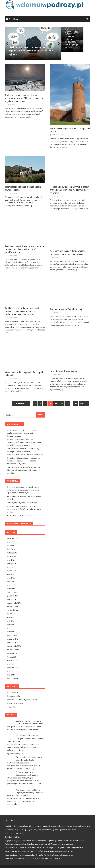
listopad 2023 (13, 564)
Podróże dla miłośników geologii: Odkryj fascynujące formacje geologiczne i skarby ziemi (41, 830)
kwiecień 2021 (13, 625)
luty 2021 (11, 632)
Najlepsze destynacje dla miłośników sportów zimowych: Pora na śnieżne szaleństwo (39, 844)
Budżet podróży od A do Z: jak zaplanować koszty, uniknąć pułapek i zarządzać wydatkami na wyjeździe (24, 461)
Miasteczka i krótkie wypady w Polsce (22, 700)
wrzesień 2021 (13, 607)
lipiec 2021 (12, 614)
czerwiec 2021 (13, 617)
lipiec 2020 (12, 657)
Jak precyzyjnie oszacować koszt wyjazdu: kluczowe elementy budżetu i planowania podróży (24, 470)
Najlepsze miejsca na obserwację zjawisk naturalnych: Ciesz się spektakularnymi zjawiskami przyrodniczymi (24, 490)
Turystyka (11, 707)
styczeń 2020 (12, 678)
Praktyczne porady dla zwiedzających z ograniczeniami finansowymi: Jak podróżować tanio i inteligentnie (23, 311)
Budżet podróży (14, 696)
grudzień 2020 (13, 639)
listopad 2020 (13, 642)
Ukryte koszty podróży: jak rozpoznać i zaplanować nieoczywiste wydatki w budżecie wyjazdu (75, 34)
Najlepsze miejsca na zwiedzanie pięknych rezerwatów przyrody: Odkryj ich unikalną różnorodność (44, 840)
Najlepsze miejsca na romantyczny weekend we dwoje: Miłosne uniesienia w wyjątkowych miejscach (24, 98)
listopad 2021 (13, 599)
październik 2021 (14, 603)
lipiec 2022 (12, 571)
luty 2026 (11, 546)
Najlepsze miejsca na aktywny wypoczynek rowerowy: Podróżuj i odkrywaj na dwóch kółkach (25, 793)
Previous (9, 43)
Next (58, 43)
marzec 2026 (12, 542)
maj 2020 (11, 664)
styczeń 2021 (12, 635)
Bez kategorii (13, 692)
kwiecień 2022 (13, 581)
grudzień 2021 (13, 596)
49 (76, 403)
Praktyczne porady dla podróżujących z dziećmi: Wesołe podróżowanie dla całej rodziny (40, 851)
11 (56, 403)
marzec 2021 (12, 628)
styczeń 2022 (12, 592)
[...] (30, 117)
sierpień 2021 (13, 610)
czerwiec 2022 (13, 574)
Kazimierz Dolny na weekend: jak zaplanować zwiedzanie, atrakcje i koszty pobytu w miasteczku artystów (47, 826)
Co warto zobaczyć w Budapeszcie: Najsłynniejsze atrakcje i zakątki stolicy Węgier (23, 775)
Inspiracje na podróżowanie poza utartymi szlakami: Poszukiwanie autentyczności (25, 739)
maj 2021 (11, 621)
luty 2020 (11, 675)
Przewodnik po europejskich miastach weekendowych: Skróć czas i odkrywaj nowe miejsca (24, 509)
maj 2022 (11, 578)
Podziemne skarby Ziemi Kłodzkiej (66, 309)
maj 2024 (11, 560)
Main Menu (13, 19)
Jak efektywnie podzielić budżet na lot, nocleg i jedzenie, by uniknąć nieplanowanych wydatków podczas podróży (25, 452)
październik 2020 (14, 646)
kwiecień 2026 (13, 538)
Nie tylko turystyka (15, 703)
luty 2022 (11, 589)
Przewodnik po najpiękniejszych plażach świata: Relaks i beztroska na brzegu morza (25, 760)
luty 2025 (11, 549)
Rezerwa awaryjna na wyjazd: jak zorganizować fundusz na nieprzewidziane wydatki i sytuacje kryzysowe (75, 49)
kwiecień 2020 (13, 668)
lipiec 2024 (12, 556)
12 (62, 403)
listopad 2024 (13, 553)
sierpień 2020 (13, 653)
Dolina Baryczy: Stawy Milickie (64, 371)
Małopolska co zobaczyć (15, 833)
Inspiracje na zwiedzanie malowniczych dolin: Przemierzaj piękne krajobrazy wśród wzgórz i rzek (44, 848)
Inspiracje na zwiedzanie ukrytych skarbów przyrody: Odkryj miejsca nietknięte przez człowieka (69, 190)
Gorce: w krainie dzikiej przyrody (20, 515)
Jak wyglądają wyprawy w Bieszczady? (22, 503)
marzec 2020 (12, 671)
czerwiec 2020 (13, 660)
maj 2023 (11, 567)
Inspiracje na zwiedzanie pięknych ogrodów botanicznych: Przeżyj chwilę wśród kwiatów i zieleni (25, 249)
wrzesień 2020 (13, 650)
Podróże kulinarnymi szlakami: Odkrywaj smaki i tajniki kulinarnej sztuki (34, 858)
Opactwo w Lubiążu (13, 837)
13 (68, 403)
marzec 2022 (12, 585)
